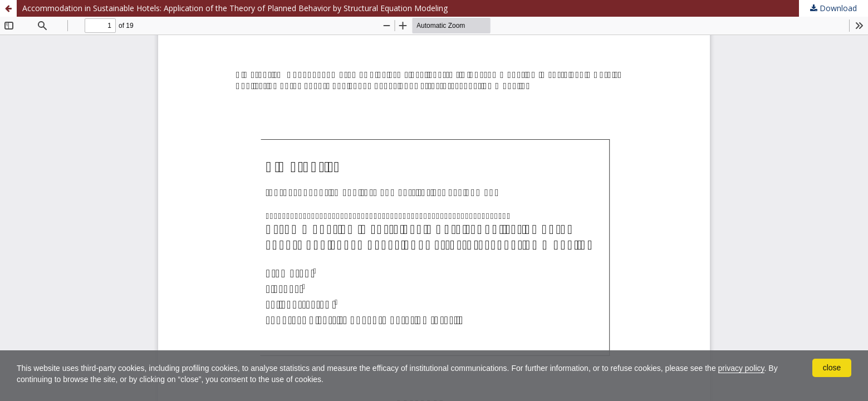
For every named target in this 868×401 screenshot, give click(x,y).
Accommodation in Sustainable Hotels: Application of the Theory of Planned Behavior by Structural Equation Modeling (235, 8)
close (832, 368)
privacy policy (741, 368)
